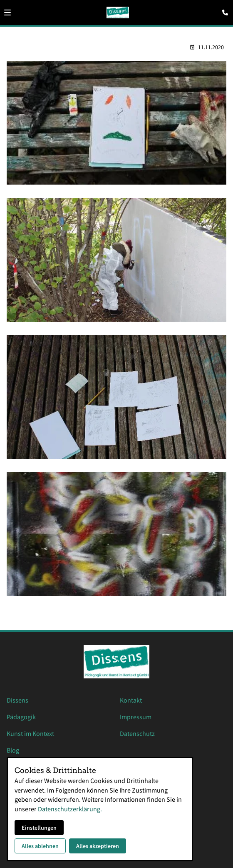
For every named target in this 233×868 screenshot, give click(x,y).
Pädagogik (21, 717)
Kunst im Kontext (30, 733)
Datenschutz (137, 733)
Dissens (17, 700)
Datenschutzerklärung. (70, 809)
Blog (13, 750)
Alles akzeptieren (98, 846)
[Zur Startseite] (118, 13)
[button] (7, 13)
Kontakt (131, 700)
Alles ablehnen (40, 846)
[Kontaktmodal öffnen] (223, 10)
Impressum (136, 717)
